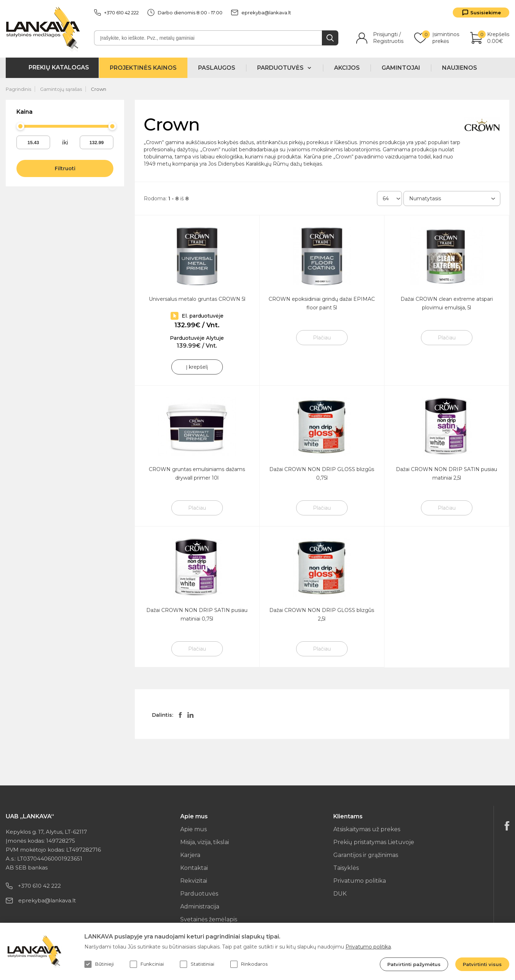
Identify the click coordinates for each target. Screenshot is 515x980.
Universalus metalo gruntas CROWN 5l (197, 299)
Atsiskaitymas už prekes (367, 829)
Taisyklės (346, 868)
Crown (99, 89)
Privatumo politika (360, 881)
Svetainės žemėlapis (209, 919)
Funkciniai (147, 964)
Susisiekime (486, 13)
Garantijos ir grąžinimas (366, 855)
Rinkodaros (249, 964)
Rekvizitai (194, 881)
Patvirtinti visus (482, 964)
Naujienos (460, 68)
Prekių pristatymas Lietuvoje (374, 842)
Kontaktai (194, 868)
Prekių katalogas (59, 67)
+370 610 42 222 (116, 13)
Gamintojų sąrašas (61, 89)
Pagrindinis (18, 89)
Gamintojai (401, 68)
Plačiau (322, 338)
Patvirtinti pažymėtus (414, 964)
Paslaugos (217, 68)
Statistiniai (197, 964)
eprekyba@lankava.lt (261, 13)
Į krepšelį (197, 367)
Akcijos (347, 68)
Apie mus (193, 829)
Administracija (200, 906)
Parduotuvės (199, 894)
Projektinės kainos (143, 68)
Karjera (190, 855)
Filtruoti (65, 168)
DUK (340, 894)
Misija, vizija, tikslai (205, 842)
